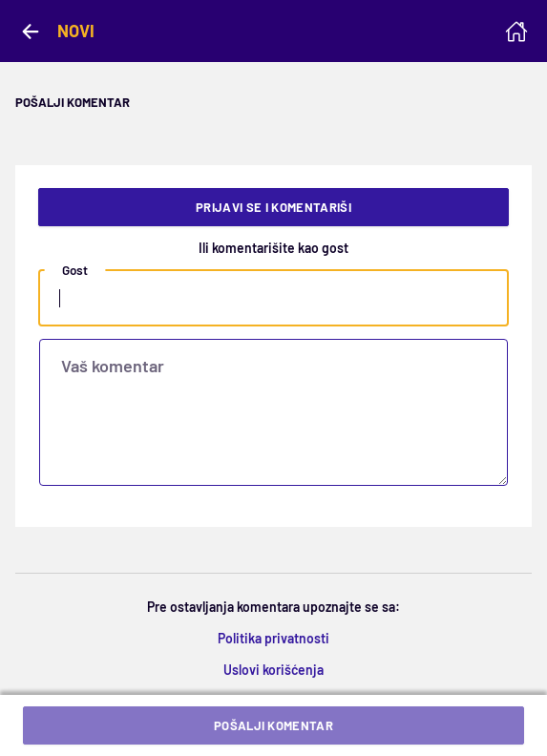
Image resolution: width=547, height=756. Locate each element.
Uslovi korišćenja (273, 670)
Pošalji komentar (273, 725)
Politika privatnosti (273, 638)
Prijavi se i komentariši (273, 207)
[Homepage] (516, 31)
